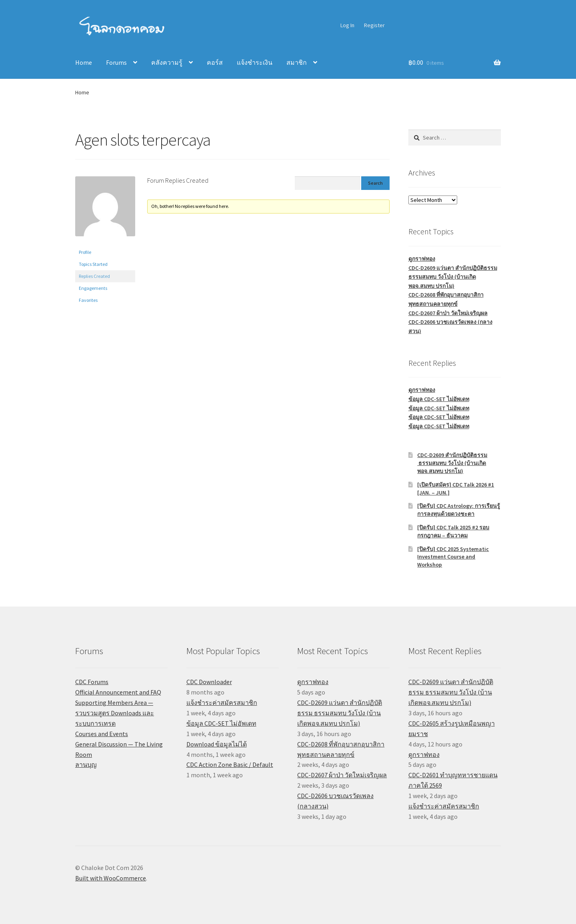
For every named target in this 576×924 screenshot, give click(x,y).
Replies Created (94, 276)
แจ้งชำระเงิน (255, 62)
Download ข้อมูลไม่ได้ (217, 744)
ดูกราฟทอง (422, 259)
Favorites (88, 300)
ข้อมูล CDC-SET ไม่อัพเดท (439, 399)
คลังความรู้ (167, 62)
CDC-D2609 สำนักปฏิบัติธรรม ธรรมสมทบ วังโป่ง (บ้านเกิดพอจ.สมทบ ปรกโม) (452, 463)
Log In (347, 25)
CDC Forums (92, 682)
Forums (116, 62)
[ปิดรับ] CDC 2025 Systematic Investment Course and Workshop (453, 557)
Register (374, 25)
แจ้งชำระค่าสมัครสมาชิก (222, 702)
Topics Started (93, 264)
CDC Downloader (209, 682)
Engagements (93, 288)
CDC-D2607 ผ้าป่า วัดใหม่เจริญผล (448, 313)
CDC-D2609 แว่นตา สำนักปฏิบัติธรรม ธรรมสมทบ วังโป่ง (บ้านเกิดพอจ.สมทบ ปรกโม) (453, 277)
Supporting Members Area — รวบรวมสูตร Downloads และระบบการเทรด (115, 713)
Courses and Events (102, 734)
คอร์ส (215, 62)
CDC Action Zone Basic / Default (230, 764)
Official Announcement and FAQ (118, 692)
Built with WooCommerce (111, 878)
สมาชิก (297, 62)
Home (84, 62)
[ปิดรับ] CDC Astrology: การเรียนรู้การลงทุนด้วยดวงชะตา (459, 510)
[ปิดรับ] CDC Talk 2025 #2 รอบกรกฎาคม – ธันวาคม (453, 531)
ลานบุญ (86, 764)
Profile (85, 252)
